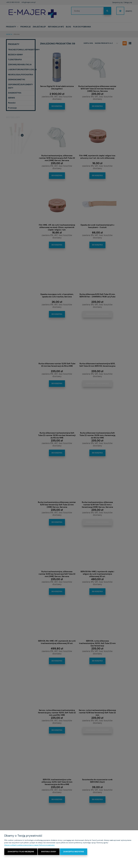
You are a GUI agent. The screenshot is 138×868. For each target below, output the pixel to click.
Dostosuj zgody (49, 852)
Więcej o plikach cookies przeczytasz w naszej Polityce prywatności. (30, 845)
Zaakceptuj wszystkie (74, 852)
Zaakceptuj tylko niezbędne (21, 852)
